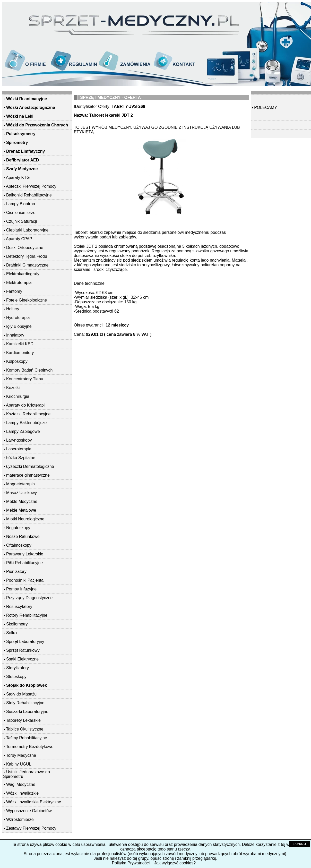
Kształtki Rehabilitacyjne (28, 414)
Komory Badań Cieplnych (29, 370)
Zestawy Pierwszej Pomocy (31, 828)
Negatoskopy (18, 528)
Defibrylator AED (23, 160)
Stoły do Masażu (21, 694)
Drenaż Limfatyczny (25, 151)
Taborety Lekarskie (23, 720)
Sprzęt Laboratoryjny (25, 642)
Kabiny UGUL (19, 764)
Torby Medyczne (21, 755)
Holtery (13, 309)
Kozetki (13, 388)
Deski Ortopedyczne (25, 248)
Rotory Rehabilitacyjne (27, 615)
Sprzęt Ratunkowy (23, 650)
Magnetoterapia (20, 484)
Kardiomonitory (20, 353)
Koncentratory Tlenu (25, 379)
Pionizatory (16, 571)
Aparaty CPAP (19, 239)
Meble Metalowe (21, 510)
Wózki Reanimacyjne (27, 99)
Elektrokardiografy (23, 274)
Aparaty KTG (18, 178)
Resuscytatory (19, 607)
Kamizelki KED (20, 344)
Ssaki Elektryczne (22, 659)
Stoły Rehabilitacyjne (25, 703)
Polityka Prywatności (131, 863)
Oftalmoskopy (19, 545)
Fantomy (14, 291)
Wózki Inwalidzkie (22, 793)
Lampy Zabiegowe (23, 431)
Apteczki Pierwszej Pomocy (31, 186)
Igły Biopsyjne (19, 326)
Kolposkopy (17, 361)
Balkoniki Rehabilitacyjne (29, 195)
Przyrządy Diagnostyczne (29, 598)
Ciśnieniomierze (21, 213)
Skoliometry (17, 624)
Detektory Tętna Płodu (27, 256)
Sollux (12, 633)
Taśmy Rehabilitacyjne (27, 738)
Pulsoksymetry (21, 134)
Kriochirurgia (18, 396)
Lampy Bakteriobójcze (26, 423)
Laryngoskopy (19, 440)
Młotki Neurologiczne (25, 519)
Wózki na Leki (20, 116)
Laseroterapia (19, 449)
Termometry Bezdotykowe (30, 747)
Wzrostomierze (20, 819)
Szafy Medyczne (22, 169)
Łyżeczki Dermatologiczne (30, 466)
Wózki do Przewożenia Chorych (37, 125)
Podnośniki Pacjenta (25, 580)
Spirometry (17, 143)
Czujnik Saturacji (21, 221)
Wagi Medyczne (21, 784)
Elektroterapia (19, 283)
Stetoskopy (16, 677)
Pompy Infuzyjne (21, 589)
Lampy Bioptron (21, 204)
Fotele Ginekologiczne (27, 300)
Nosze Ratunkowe (23, 536)
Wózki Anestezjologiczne (31, 108)
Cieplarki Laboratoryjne (27, 230)
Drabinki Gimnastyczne (27, 265)
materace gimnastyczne (28, 475)
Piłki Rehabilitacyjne (24, 563)
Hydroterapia (18, 318)
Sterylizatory (18, 668)
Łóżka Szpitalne (21, 458)
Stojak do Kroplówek (27, 685)
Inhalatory (15, 335)
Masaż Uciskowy (21, 493)
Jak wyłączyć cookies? (175, 863)
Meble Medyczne (22, 501)
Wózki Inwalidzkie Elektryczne (34, 802)
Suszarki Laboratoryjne (27, 712)
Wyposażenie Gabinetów (29, 811)
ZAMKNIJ (299, 844)
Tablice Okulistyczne (25, 729)
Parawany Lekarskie (25, 554)
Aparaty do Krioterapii (26, 405)
